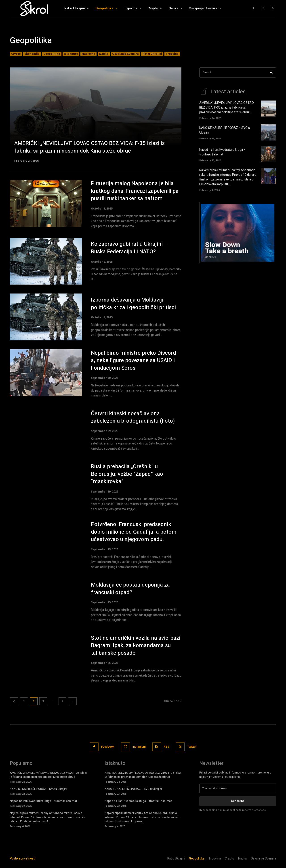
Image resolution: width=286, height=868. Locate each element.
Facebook (108, 747)
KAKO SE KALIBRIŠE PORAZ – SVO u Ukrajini (38, 789)
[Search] (271, 72)
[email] (238, 788)
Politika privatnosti (23, 859)
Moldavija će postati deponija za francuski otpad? (130, 589)
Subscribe (238, 801)
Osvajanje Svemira (125, 54)
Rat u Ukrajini (152, 54)
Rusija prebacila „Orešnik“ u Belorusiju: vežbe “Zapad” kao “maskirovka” (127, 474)
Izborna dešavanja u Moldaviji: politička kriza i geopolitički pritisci (133, 304)
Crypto (16, 54)
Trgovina (172, 54)
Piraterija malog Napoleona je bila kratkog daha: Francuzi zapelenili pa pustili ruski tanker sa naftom (135, 191)
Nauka (104, 54)
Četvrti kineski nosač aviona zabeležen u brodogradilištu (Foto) (133, 417)
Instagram (139, 747)
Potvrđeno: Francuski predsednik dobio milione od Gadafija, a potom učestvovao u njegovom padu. (134, 532)
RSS (166, 747)
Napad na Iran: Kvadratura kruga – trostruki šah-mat (222, 152)
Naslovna (88, 54)
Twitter (192, 747)
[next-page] (72, 701)
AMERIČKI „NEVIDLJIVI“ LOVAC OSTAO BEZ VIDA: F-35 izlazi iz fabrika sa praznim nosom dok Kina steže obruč (227, 108)
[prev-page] (14, 701)
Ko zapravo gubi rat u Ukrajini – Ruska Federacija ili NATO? (129, 248)
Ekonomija (32, 54)
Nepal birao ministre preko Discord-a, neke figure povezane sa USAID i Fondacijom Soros (134, 361)
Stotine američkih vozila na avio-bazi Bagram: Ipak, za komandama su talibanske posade (136, 646)
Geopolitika (52, 54)
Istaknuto (71, 54)
